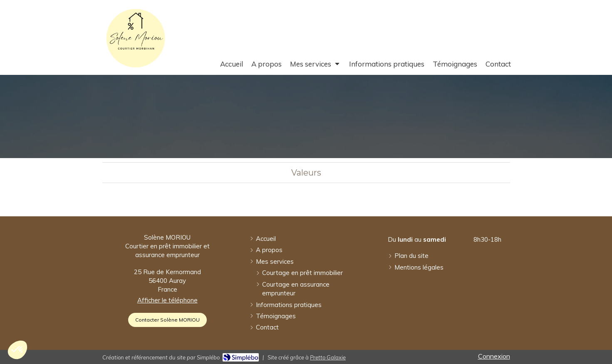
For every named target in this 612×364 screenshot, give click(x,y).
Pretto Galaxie (328, 357)
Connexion (494, 356)
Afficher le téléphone (167, 300)
